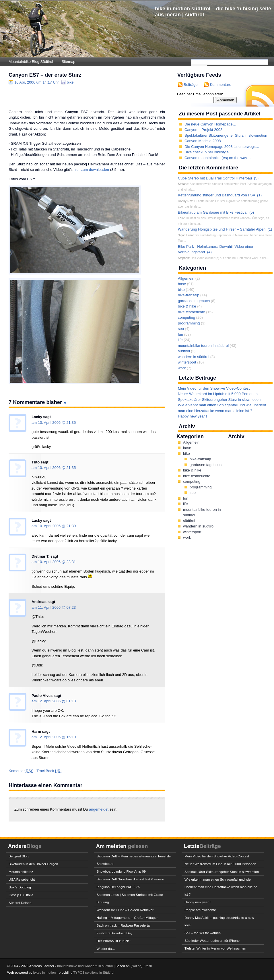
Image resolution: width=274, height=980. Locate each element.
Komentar (21, 771)
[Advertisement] (76, 97)
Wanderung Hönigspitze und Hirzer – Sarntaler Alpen (222, 229)
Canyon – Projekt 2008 (203, 130)
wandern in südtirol (194, 357)
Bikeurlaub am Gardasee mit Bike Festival (213, 212)
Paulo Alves (42, 696)
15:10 (71, 737)
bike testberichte (192, 312)
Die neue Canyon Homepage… (210, 124)
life (180, 340)
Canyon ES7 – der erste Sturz (45, 75)
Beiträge (191, 85)
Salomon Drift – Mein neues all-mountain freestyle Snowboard (134, 860)
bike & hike (187, 306)
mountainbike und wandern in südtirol (85, 966)
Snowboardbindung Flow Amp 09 (121, 871)
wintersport (187, 362)
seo (181, 329)
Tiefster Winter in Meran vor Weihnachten (215, 948)
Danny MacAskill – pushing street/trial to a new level (219, 921)
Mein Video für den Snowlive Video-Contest (214, 388)
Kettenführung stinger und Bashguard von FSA (216, 195)
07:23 (71, 607)
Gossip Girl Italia (21, 895)
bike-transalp (189, 295)
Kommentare (220, 85)
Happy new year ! (192, 416)
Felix (181, 218)
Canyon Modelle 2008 (203, 141)
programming (189, 323)
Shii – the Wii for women (203, 933)
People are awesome (200, 910)
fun (180, 334)
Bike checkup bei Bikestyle (207, 152)
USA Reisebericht (22, 879)
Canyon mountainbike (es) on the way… (218, 158)
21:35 (71, 423)
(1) (259, 195)
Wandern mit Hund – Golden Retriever (125, 910)
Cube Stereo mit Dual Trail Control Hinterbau (215, 178)
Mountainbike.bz (21, 872)
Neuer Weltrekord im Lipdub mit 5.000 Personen (218, 394)
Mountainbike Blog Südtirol (31, 62)
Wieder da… (106, 949)
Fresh (148, 966)
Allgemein (186, 278)
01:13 (71, 701)
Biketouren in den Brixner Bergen (33, 864)
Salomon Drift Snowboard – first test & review (130, 879)
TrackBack (49, 771)
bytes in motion (45, 972)
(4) (209, 252)
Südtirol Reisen (20, 903)
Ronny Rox (185, 201)
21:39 (71, 526)
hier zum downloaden (91, 170)
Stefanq (183, 184)
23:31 (71, 562)
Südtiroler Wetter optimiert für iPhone (212, 941)
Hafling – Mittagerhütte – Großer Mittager (127, 918)
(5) (256, 178)
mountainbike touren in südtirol (203, 346)
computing (186, 317)
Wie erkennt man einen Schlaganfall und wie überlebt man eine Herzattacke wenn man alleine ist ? (221, 887)
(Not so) (137, 966)
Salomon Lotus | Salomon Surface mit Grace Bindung (130, 898)
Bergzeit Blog (19, 856)
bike (70, 82)
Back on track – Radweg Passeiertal (124, 925)
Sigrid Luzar (186, 235)
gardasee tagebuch (194, 301)
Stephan (183, 258)
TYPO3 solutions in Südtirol (94, 972)
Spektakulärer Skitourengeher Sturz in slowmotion (226, 135)
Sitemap (69, 62)
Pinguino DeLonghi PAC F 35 (118, 887)
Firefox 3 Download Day (115, 933)
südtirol (184, 351)
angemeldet (99, 809)
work (182, 368)
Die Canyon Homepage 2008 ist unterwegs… (222, 147)
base (182, 284)
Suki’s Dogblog (20, 887)
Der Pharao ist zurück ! (114, 941)
